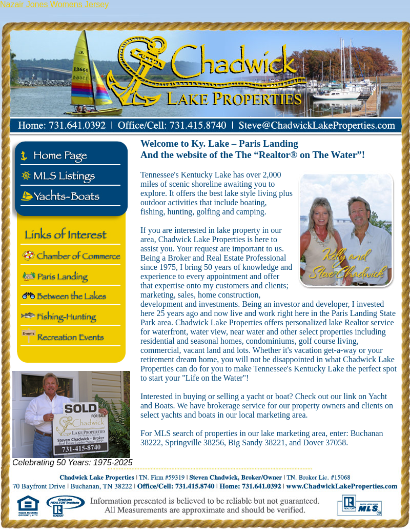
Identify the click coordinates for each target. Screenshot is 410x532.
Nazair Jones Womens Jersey (54, 4)
